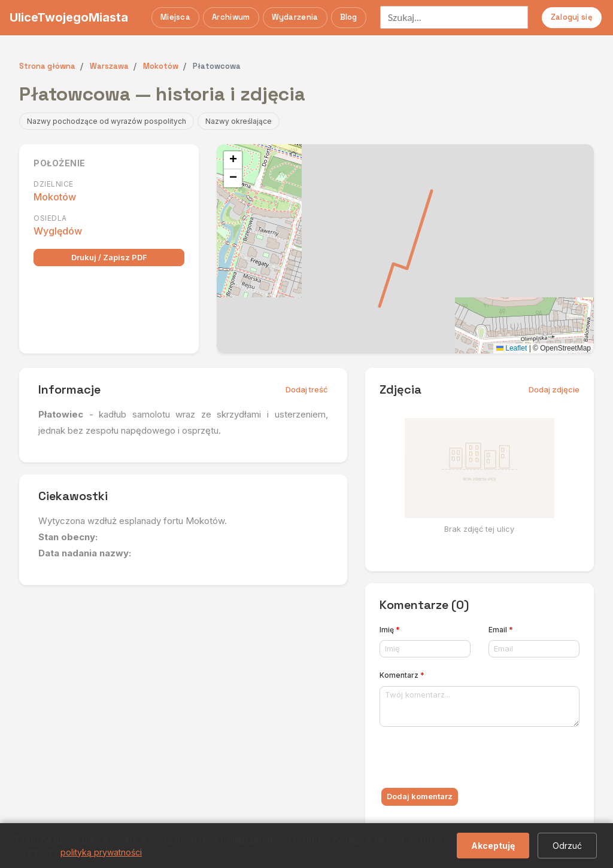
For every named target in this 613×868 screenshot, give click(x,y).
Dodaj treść (307, 389)
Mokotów (55, 197)
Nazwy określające (239, 121)
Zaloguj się (572, 17)
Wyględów (58, 231)
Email (501, 630)
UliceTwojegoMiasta (69, 17)
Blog (349, 17)
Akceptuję (493, 846)
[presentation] (471, 760)
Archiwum (231, 17)
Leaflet (512, 348)
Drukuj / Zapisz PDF (109, 257)
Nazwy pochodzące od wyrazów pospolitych (107, 121)
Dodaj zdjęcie (554, 389)
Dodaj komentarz (420, 796)
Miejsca (175, 17)
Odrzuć (567, 846)
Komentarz (402, 675)
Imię (390, 630)
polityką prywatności (101, 852)
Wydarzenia (295, 17)
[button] (233, 160)
